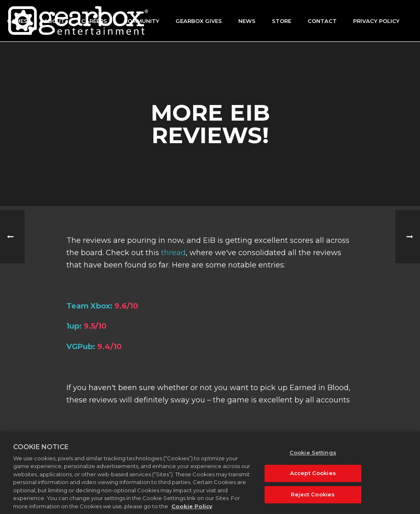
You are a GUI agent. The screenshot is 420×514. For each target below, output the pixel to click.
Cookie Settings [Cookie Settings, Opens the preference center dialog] (313, 456)
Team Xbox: (89, 306)
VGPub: (81, 347)
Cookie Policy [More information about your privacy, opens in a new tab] (192, 510)
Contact (322, 21)
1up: (74, 326)
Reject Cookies (313, 498)
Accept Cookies (313, 477)
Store (282, 21)
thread (173, 253)
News (247, 21)
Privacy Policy (376, 21)
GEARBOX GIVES (199, 21)
